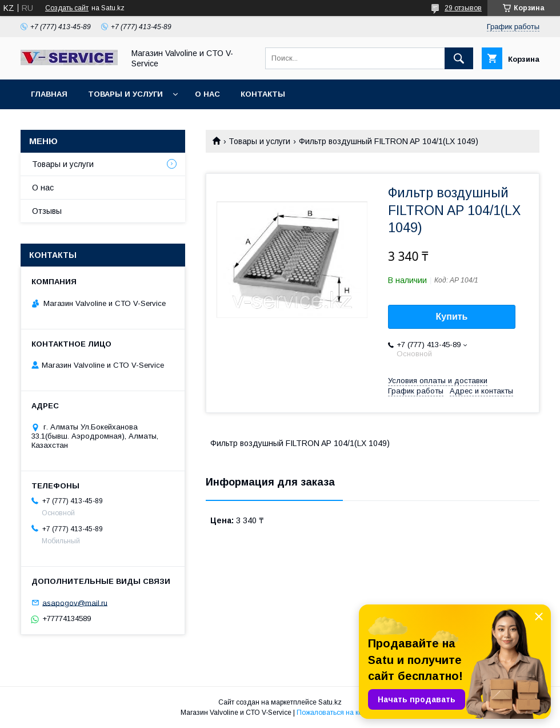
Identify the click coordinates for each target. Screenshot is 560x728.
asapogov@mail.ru (75, 602)
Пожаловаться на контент (338, 713)
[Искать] (459, 58)
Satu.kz (330, 702)
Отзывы (47, 211)
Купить (452, 317)
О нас (207, 94)
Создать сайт (67, 8)
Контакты (263, 94)
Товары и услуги (125, 94)
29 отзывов (463, 8)
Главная (49, 94)
